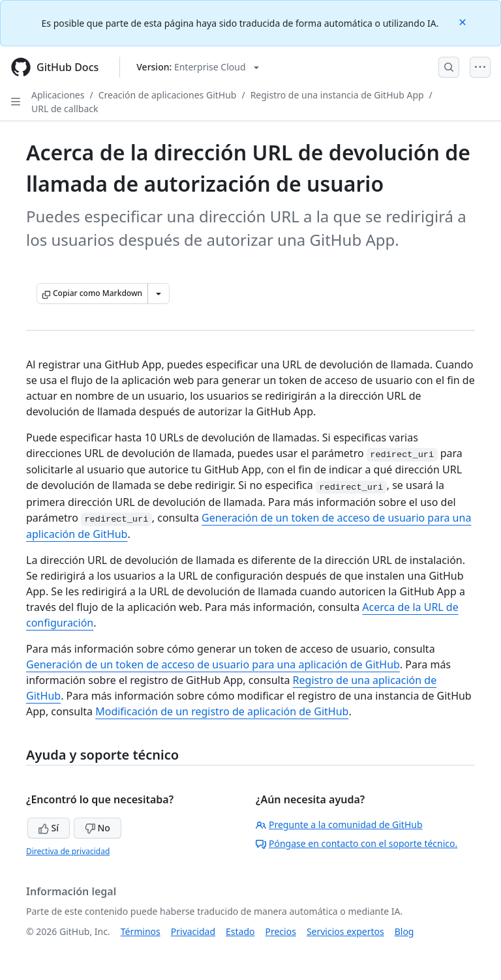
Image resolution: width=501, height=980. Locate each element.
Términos (141, 931)
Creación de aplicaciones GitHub (168, 95)
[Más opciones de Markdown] (159, 293)
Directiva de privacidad (68, 851)
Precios (281, 931)
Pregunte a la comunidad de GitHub (339, 824)
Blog (404, 931)
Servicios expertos (345, 931)
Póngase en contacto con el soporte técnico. (357, 843)
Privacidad (193, 931)
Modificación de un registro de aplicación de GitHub (222, 711)
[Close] (464, 21)
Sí (49, 828)
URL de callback (65, 109)
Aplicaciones (58, 95)
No (98, 828)
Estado (240, 931)
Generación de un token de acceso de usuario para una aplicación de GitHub (213, 664)
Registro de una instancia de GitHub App (337, 95)
